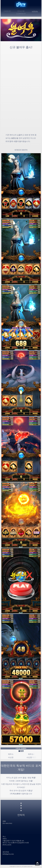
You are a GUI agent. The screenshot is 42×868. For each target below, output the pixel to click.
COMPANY (21, 14)
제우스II (31, 754)
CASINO (7, 11)
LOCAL (35, 11)
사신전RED (31, 757)
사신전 (11, 757)
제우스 (11, 754)
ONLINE (21, 11)
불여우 (21, 751)
